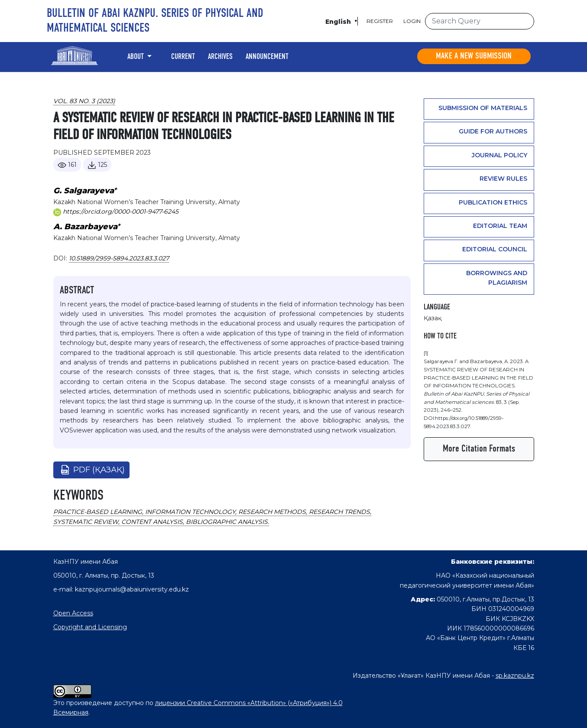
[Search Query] (480, 21)
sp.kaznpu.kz (515, 676)
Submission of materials (483, 108)
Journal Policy (499, 155)
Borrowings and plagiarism (497, 278)
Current (183, 57)
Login (412, 21)
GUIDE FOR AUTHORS (493, 131)
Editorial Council (495, 249)
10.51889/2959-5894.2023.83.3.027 (119, 258)
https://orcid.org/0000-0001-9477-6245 (116, 211)
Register (380, 21)
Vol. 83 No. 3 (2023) (84, 101)
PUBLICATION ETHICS (493, 202)
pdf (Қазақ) (99, 470)
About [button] (136, 57)
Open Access (73, 613)
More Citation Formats (479, 449)
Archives (220, 57)
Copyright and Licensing (90, 627)
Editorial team (500, 226)
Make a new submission (474, 56)
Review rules (503, 179)
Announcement (267, 57)
